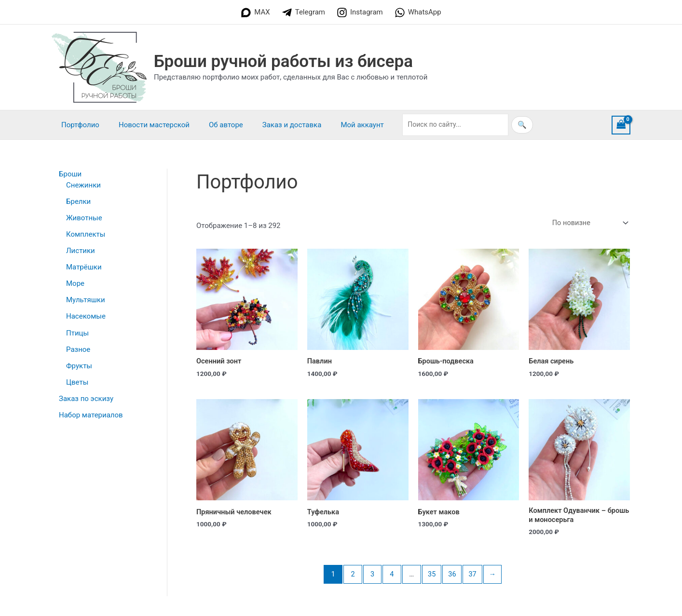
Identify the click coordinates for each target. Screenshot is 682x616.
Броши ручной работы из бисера (283, 61)
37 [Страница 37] (473, 576)
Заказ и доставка (275, 125)
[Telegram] (303, 13)
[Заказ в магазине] (588, 223)
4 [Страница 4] (391, 576)
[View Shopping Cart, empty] (621, 125)
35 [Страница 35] (432, 576)
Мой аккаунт (340, 125)
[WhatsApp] (418, 13)
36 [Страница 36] (453, 576)
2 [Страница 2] (351, 576)
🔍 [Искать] (498, 125)
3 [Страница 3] (371, 576)
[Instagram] (360, 13)
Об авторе (214, 125)
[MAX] (255, 13)
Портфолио (78, 125)
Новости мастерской (147, 125)
